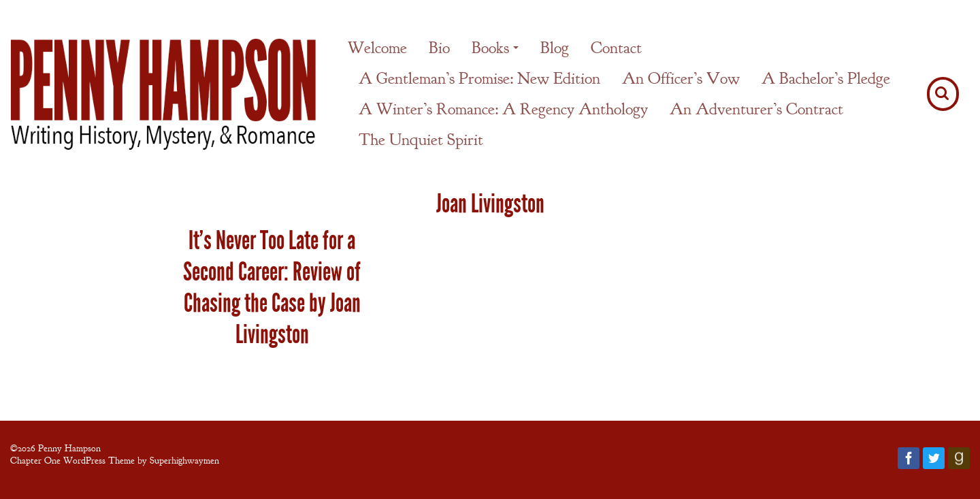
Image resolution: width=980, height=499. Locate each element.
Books (490, 48)
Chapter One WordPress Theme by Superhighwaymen (115, 460)
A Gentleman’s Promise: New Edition (479, 78)
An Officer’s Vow (681, 78)
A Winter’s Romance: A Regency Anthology (503, 109)
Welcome (377, 48)
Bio (439, 48)
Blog (555, 48)
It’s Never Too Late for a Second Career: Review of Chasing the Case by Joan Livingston (272, 287)
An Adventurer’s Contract (756, 109)
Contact (616, 48)
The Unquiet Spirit (421, 140)
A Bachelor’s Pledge (826, 78)
